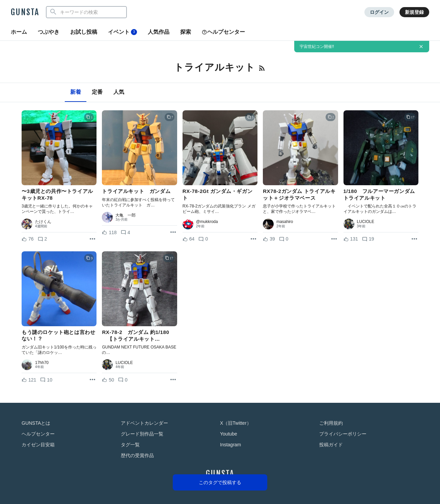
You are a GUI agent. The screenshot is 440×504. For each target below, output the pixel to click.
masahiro (285, 222)
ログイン (379, 12)
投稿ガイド (331, 445)
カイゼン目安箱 (38, 445)
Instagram (230, 445)
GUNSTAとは (36, 423)
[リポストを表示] (92, 239)
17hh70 (42, 363)
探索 (186, 32)
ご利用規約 (331, 423)
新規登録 (414, 12)
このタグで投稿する (220, 482)
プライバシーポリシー (343, 434)
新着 (76, 92)
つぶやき (49, 32)
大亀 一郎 (126, 215)
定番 (97, 92)
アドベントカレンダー (144, 423)
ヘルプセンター (223, 32)
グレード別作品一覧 (142, 434)
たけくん (43, 222)
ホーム (19, 32)
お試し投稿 (84, 32)
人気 (119, 92)
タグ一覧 (130, 445)
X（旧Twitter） (236, 423)
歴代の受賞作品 (137, 455)
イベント (122, 32)
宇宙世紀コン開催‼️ (317, 47)
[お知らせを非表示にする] (421, 47)
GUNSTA (25, 12)
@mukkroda (207, 222)
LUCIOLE (366, 222)
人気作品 (159, 32)
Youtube (229, 434)
